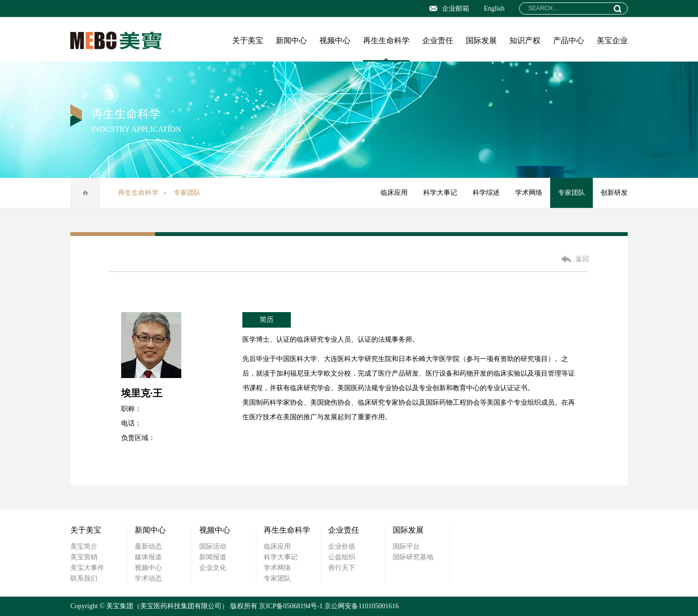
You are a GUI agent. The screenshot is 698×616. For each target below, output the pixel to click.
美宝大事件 (87, 568)
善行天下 (342, 568)
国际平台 (406, 546)
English (494, 8)
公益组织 (342, 557)
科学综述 (486, 193)
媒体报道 (148, 557)
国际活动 (213, 546)
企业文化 (213, 568)
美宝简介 (84, 546)
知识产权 (525, 40)
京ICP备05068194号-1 (291, 606)
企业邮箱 (449, 8)
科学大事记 (440, 193)
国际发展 (481, 40)
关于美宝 (248, 40)
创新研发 (614, 193)
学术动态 (148, 578)
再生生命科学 (386, 40)
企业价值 (342, 546)
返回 (582, 259)
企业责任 (438, 40)
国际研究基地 (413, 557)
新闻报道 (213, 557)
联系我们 (84, 578)
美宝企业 (612, 40)
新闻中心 (291, 40)
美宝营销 (84, 557)
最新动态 (148, 546)
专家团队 (571, 193)
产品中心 (569, 40)
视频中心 (335, 40)
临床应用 (394, 193)
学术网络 (529, 193)
